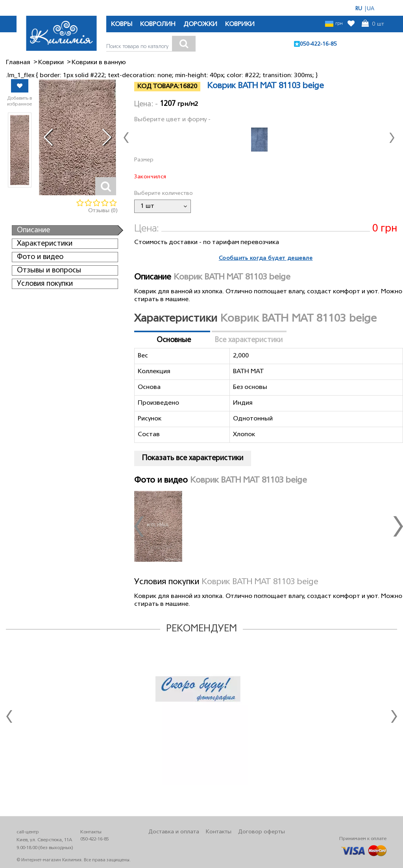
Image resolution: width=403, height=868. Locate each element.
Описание (33, 230)
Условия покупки (45, 284)
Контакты (219, 832)
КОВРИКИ (240, 24)
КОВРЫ (122, 24)
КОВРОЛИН (158, 24)
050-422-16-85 (318, 44)
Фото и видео (40, 257)
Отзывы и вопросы (49, 270)
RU (359, 9)
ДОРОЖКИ (200, 24)
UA (371, 9)
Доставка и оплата (174, 832)
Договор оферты (262, 832)
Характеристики (45, 244)
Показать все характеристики (193, 458)
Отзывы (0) (103, 211)
